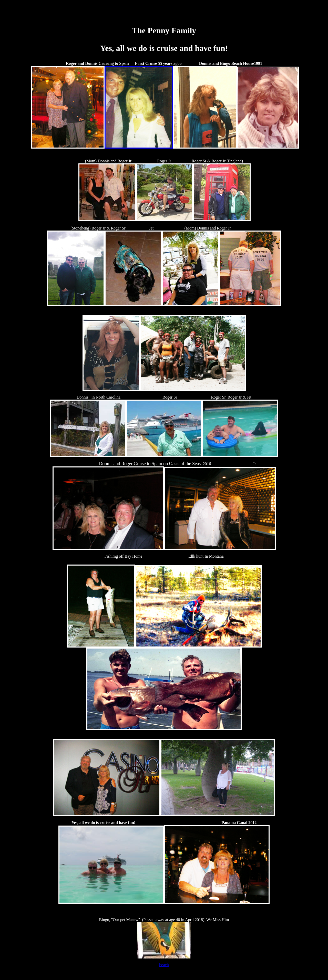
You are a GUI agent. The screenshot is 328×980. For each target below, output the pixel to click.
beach (164, 965)
